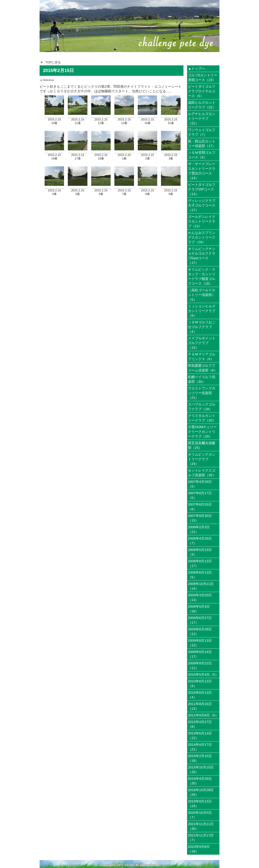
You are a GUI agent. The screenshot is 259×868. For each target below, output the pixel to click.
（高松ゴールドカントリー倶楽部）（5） (202, 295)
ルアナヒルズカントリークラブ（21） (202, 119)
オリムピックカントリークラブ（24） (202, 459)
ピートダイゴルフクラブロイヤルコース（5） (202, 91)
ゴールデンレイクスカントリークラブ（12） (202, 221)
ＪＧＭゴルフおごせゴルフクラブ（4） (202, 327)
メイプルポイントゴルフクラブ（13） (202, 343)
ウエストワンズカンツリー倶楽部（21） (202, 393)
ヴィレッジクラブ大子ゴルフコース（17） (202, 205)
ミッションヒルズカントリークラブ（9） (202, 311)
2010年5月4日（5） (203, 675)
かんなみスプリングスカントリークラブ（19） (202, 237)
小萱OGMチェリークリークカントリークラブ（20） (202, 432)
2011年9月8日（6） (203, 715)
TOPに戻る (53, 62)
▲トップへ (196, 69)
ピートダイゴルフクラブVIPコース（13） (202, 189)
